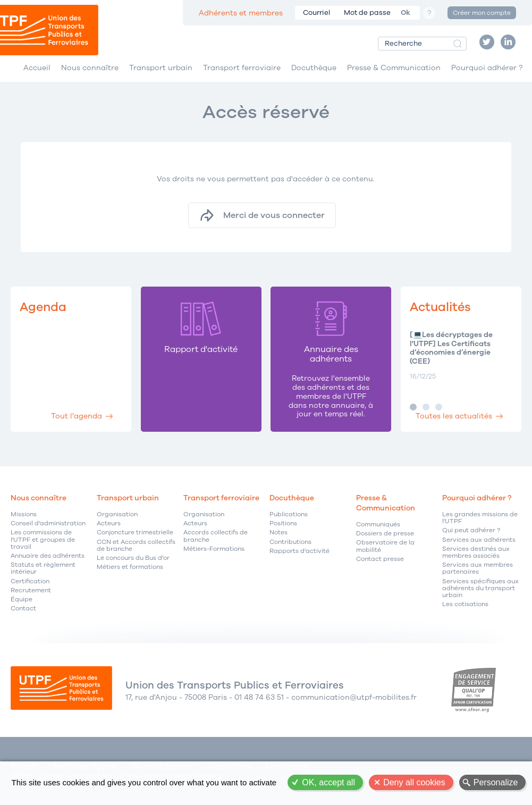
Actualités (440, 307)
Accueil (37, 68)
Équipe (22, 599)
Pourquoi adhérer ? (487, 68)
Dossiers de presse (385, 534)
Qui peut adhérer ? (471, 530)
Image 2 (426, 407)
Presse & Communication (394, 68)
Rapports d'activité (299, 551)
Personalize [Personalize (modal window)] (496, 782)
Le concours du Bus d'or (133, 558)
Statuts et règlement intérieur (43, 568)
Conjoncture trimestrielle (135, 533)
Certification (30, 581)
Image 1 (413, 407)
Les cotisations (465, 604)
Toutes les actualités (454, 416)
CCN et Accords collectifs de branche (136, 546)
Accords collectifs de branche (216, 536)
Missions (24, 514)
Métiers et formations (130, 567)
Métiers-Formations (214, 549)
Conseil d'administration (48, 523)
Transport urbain (161, 68)
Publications (289, 514)
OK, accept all (328, 782)
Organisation (117, 514)
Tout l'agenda (77, 416)
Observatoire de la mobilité (385, 546)
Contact (23, 609)
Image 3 (439, 407)
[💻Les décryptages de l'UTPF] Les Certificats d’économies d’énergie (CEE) (451, 349)
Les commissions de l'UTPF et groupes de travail (43, 540)
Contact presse (380, 559)
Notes (278, 533)
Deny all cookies (414, 782)
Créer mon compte (482, 13)
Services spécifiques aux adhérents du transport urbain (480, 589)
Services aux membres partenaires (478, 568)
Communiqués (378, 525)
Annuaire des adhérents (48, 556)
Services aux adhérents (479, 540)
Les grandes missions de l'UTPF (480, 518)
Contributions (290, 542)
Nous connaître (90, 68)
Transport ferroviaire (242, 68)
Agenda (43, 307)
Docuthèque (314, 68)
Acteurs (109, 523)
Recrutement (31, 590)
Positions (283, 523)
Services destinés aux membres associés (476, 552)
